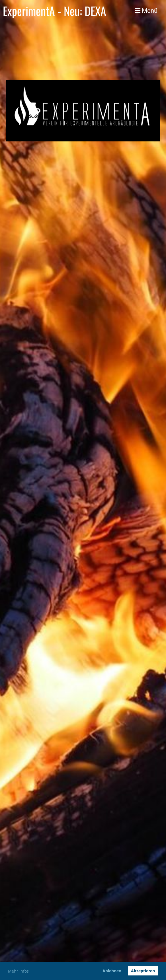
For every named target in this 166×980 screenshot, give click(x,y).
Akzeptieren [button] (143, 971)
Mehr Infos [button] (18, 971)
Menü (146, 11)
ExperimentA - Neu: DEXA (55, 11)
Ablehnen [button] (112, 971)
